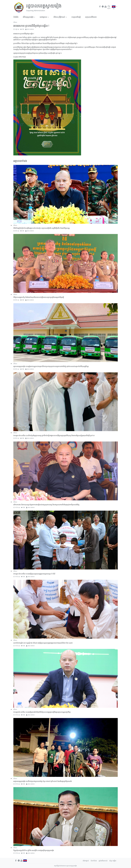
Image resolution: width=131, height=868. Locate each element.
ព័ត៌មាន (15, 22)
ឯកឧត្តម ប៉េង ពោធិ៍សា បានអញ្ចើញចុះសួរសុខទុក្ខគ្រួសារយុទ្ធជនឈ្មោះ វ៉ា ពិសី (34, 574)
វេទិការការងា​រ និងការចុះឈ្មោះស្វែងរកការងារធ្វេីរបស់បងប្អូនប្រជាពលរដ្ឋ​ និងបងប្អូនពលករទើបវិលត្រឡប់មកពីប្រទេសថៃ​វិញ (46, 505)
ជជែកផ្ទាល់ (86, 861)
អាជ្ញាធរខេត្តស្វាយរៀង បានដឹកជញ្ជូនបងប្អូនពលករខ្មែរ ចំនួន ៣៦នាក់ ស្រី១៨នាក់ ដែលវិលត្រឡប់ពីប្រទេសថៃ (43, 781)
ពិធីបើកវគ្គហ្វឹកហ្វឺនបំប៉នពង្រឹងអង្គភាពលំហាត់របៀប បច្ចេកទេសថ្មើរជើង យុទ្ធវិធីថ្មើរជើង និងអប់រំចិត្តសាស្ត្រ (42, 228)
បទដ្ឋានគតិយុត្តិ (76, 17)
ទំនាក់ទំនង (94, 861)
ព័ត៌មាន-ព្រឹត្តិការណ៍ (59, 17)
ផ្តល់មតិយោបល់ (103, 861)
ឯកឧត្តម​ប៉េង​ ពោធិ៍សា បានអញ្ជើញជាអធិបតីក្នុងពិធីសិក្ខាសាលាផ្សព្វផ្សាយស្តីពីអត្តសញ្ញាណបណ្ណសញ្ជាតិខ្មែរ (42, 712)
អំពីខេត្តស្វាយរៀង (28, 17)
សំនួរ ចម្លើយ (113, 861)
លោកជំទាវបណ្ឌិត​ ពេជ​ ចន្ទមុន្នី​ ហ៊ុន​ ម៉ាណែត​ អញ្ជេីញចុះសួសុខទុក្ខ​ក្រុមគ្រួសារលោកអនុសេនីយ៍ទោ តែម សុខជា (43, 643)
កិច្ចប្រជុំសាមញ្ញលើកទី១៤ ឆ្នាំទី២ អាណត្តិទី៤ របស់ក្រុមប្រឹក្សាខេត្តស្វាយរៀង (34, 850)
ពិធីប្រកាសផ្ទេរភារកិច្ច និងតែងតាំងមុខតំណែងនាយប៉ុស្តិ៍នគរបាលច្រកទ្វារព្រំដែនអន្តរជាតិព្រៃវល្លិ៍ (39, 297)
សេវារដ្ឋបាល (43, 17)
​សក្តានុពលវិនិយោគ (91, 17)
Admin (32, 29)
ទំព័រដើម (16, 17)
